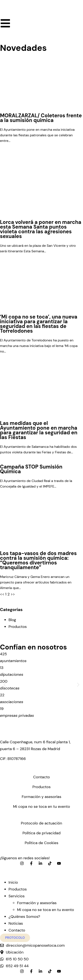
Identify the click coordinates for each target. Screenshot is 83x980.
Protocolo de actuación (41, 823)
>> (13, 594)
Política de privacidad (41, 833)
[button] (5, 685)
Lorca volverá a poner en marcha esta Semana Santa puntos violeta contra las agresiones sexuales (41, 229)
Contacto (41, 777)
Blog (12, 620)
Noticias (16, 923)
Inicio (13, 882)
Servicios (16, 896)
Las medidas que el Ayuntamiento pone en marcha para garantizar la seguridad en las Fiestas (39, 430)
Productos (18, 627)
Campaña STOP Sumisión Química (31, 469)
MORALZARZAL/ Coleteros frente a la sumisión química (41, 118)
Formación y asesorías (41, 797)
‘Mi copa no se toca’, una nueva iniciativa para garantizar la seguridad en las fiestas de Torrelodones (39, 324)
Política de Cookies (41, 843)
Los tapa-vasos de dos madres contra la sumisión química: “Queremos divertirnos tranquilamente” (38, 560)
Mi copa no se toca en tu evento (41, 807)
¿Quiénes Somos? (24, 917)
